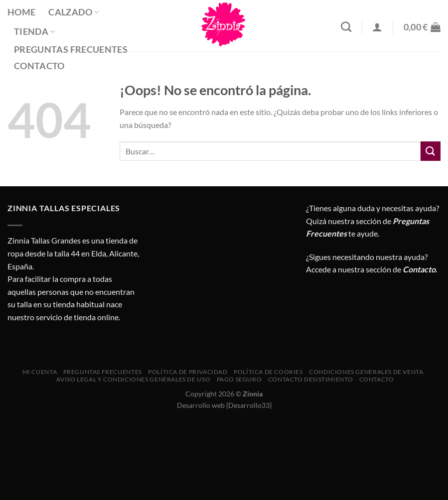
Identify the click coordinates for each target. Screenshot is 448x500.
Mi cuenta (40, 372)
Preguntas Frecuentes (71, 50)
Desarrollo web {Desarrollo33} (224, 405)
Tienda (35, 32)
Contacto (39, 66)
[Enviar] (431, 151)
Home (21, 12)
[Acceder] (377, 27)
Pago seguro (239, 379)
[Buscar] (346, 27)
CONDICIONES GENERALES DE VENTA (366, 372)
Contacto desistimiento (310, 379)
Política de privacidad (188, 372)
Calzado (74, 12)
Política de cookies (268, 372)
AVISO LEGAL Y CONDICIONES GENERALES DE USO (133, 379)
